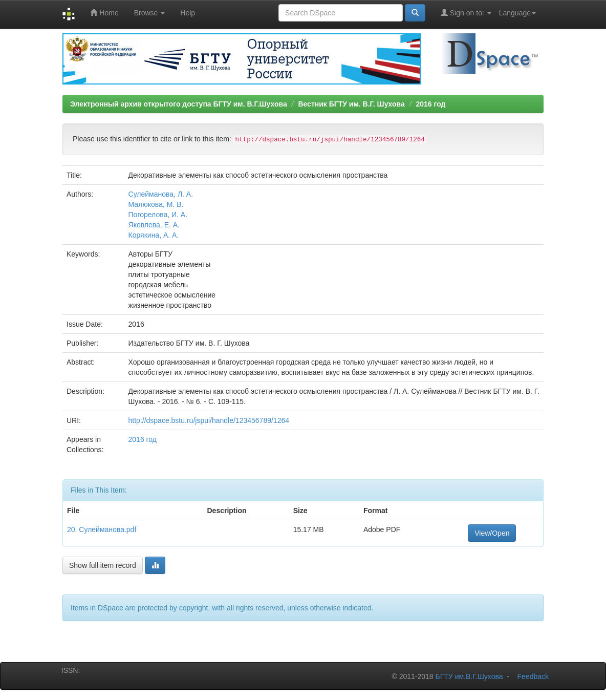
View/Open (492, 533)
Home (104, 13)
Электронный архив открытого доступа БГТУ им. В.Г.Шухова (179, 104)
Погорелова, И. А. (158, 215)
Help (188, 13)
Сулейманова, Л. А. (161, 194)
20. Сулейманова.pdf (102, 529)
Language (517, 13)
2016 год (430, 104)
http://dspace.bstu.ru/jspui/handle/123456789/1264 (209, 420)
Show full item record (103, 565)
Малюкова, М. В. (156, 204)
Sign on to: (466, 13)
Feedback (533, 676)
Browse (150, 13)
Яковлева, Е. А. (154, 225)
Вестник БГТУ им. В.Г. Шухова (351, 104)
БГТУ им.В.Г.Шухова (469, 676)
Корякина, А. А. (154, 235)
